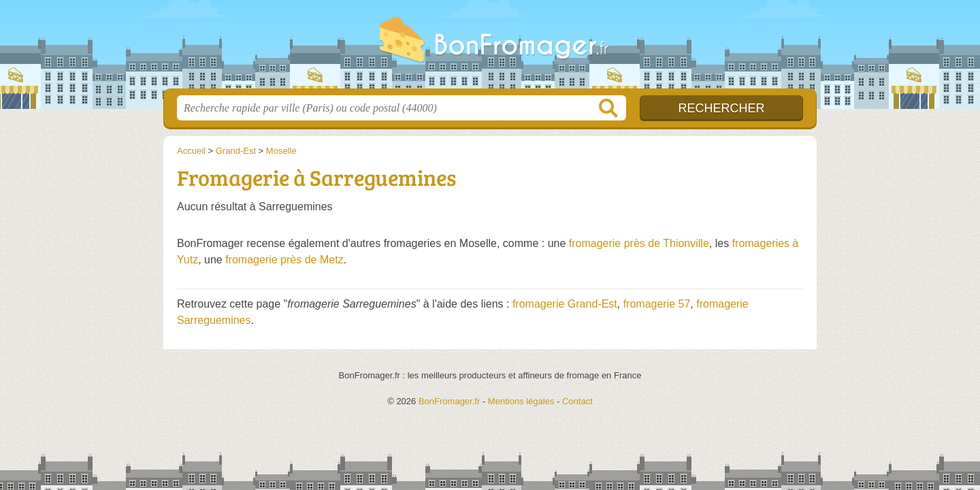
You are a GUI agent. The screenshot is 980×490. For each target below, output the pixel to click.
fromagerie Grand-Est (565, 304)
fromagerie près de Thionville (639, 243)
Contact (577, 401)
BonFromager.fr (490, 48)
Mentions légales (521, 401)
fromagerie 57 (657, 304)
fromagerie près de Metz (284, 260)
